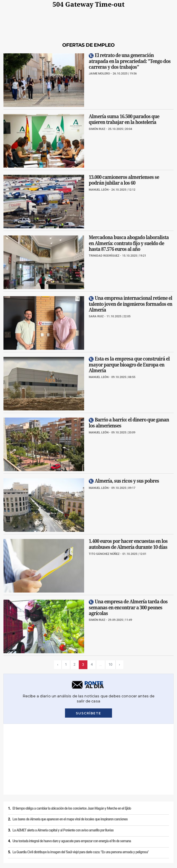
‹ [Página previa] (57, 665)
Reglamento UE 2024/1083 (37, 836)
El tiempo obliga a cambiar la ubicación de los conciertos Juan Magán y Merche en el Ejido (72, 738)
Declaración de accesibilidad (121, 836)
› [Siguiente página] (120, 665)
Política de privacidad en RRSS (137, 829)
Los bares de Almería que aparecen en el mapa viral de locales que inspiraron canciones (70, 748)
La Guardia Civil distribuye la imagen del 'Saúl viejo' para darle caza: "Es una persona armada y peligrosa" (81, 781)
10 (111, 665)
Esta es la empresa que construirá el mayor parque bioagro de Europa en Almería (129, 365)
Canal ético (65, 836)
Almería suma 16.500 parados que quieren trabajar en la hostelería (124, 119)
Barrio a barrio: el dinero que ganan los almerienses (129, 423)
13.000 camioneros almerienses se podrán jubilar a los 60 (124, 180)
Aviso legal (9, 829)
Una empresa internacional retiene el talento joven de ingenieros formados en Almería (130, 304)
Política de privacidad (33, 829)
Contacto (166, 829)
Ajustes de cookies (88, 836)
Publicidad (9, 836)
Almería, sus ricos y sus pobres (127, 481)
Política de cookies (63, 829)
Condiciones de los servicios (96, 829)
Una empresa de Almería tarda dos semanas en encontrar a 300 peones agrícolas (128, 607)
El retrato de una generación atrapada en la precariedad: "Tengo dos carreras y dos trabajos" (130, 61)
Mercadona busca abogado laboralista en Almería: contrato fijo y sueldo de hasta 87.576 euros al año (129, 243)
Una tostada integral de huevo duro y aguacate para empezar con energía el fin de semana (72, 770)
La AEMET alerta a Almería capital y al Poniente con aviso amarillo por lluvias (63, 759)
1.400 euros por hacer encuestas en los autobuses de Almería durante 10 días (128, 544)
